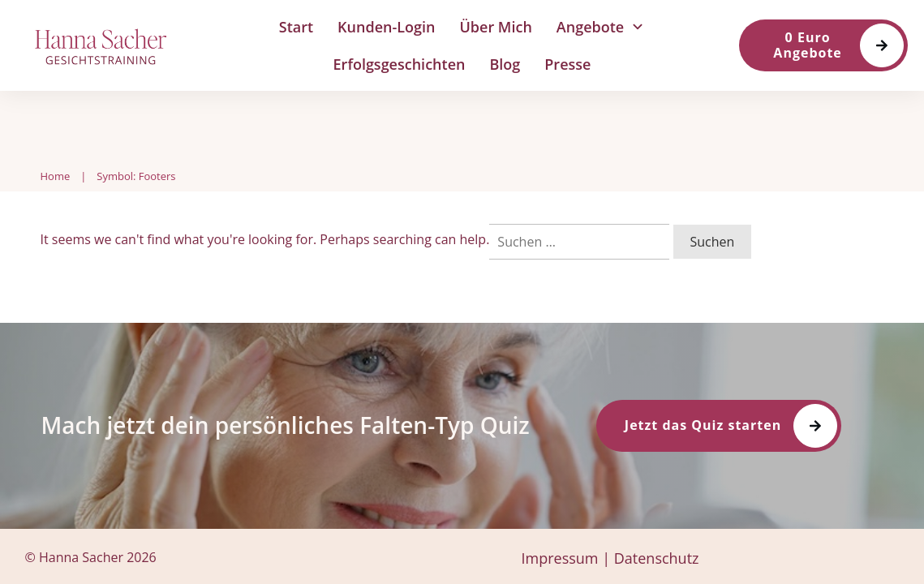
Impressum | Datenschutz (610, 558)
